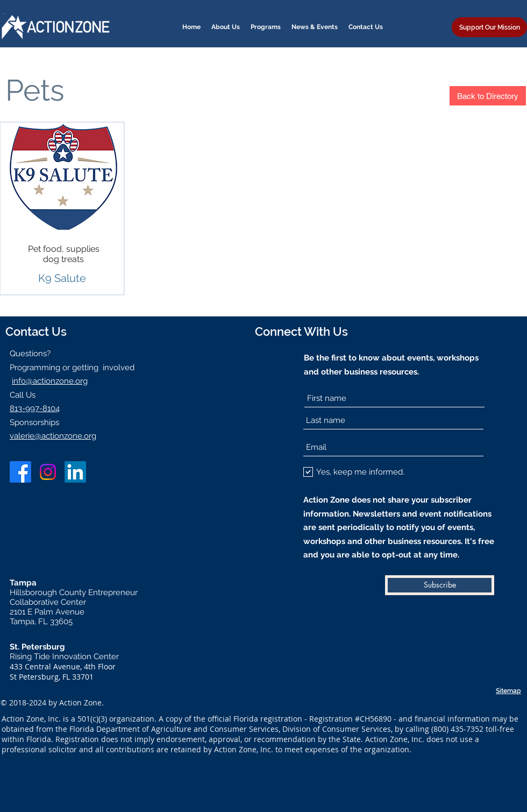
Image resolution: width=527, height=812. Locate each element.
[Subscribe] (440, 585)
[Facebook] (20, 472)
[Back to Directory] (488, 96)
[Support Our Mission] (489, 27)
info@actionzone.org (50, 381)
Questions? (30, 354)
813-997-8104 (35, 408)
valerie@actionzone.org (53, 436)
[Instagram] (48, 472)
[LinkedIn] (75, 472)
